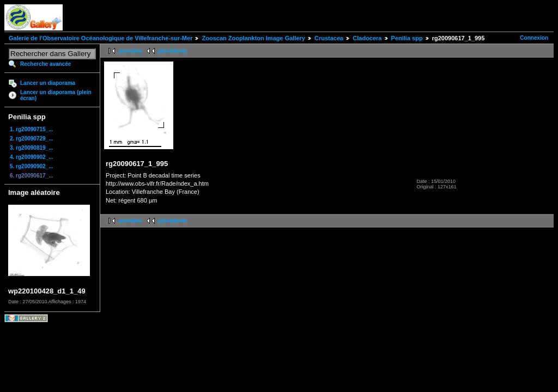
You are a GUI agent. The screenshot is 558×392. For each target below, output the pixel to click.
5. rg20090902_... (32, 166)
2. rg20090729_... (32, 139)
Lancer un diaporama (48, 83)
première (130, 51)
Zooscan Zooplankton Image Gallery (253, 38)
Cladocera (367, 38)
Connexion (534, 38)
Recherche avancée (46, 64)
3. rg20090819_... (32, 148)
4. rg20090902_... (32, 157)
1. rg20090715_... (32, 129)
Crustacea (329, 38)
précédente (172, 51)
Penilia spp (407, 38)
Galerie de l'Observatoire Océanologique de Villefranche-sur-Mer (101, 38)
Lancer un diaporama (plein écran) (56, 95)
